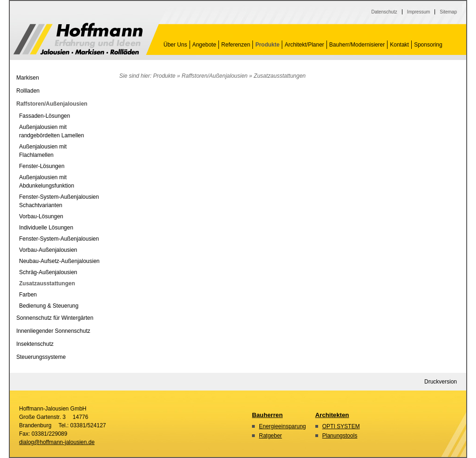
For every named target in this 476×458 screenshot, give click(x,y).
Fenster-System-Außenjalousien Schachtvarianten (59, 201)
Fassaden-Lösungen (44, 116)
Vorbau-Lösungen (41, 216)
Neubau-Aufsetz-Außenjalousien (59, 261)
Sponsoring (428, 45)
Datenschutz (384, 12)
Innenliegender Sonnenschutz (53, 331)
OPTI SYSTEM (341, 426)
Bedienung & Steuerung (49, 306)
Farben (28, 295)
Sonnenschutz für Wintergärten (55, 318)
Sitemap (448, 12)
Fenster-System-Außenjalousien (59, 239)
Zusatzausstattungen (78, 39)
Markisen (28, 78)
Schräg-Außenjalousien (48, 272)
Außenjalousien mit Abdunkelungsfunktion (47, 182)
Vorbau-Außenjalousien (48, 250)
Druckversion (441, 382)
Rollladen (28, 91)
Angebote (204, 45)
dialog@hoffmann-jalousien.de (57, 442)
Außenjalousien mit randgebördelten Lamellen (51, 131)
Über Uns (175, 45)
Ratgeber (270, 436)
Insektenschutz (35, 344)
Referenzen (236, 45)
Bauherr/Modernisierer (357, 45)
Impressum (418, 12)
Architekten (332, 415)
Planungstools (340, 436)
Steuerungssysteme (41, 357)
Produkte (267, 45)
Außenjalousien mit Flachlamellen (43, 151)
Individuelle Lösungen (46, 228)
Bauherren (267, 415)
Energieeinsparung (282, 426)
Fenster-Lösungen (42, 166)
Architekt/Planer (304, 45)
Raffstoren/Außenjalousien (214, 76)
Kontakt (399, 45)
